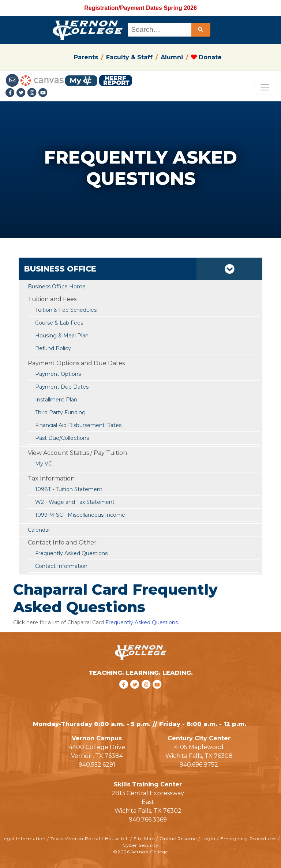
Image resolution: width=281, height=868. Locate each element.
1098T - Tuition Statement (69, 489)
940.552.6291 (97, 765)
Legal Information (24, 839)
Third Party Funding (60, 412)
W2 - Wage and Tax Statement (75, 502)
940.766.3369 (148, 820)
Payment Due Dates (62, 387)
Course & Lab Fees (59, 323)
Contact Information (61, 566)
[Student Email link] (13, 80)
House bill (117, 839)
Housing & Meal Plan (62, 336)
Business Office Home (57, 287)
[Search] (201, 30)
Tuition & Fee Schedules (66, 310)
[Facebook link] (11, 93)
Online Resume (178, 839)
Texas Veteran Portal (75, 839)
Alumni (172, 57)
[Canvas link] (42, 80)
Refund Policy (53, 348)
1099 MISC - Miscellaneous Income (80, 515)
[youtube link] (43, 93)
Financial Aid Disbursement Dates (78, 425)
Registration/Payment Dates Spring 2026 (140, 8)
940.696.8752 (199, 765)
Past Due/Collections (62, 438)
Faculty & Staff (129, 57)
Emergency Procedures (248, 839)
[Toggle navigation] (265, 87)
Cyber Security (141, 845)
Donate (206, 57)
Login (209, 839)
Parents (86, 57)
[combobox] (168, 30)
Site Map (144, 839)
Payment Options (58, 374)
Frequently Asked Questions (71, 553)
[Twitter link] (22, 93)
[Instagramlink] (33, 93)
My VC (44, 464)
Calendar (39, 530)
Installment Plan (56, 400)
